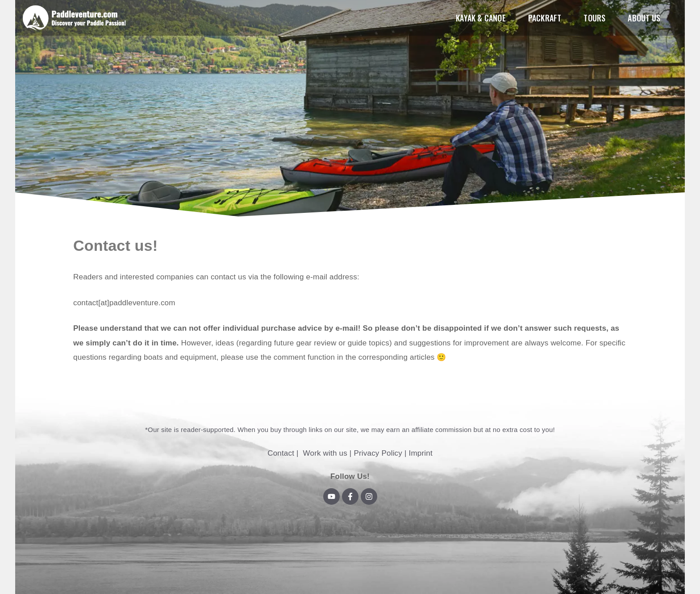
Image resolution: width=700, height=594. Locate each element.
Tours (594, 18)
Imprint (420, 453)
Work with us (325, 453)
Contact (281, 453)
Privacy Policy (378, 453)
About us (644, 18)
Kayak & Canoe (481, 18)
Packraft (545, 18)
